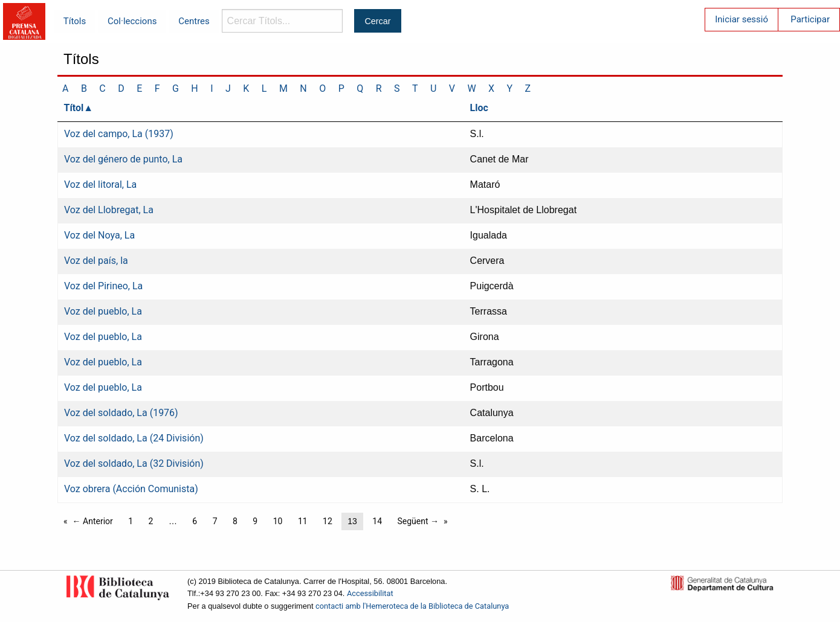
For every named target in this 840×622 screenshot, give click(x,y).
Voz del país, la (96, 261)
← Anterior (93, 521)
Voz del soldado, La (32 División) (134, 463)
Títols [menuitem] (75, 21)
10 (278, 521)
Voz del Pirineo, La (103, 286)
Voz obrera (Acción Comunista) (131, 489)
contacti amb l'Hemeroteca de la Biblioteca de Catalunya (412, 606)
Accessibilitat (370, 593)
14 (377, 521)
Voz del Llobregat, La (109, 210)
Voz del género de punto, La (123, 159)
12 (328, 521)
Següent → (418, 521)
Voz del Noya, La (99, 235)
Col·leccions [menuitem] (132, 21)
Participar (810, 19)
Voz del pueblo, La (103, 311)
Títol (74, 108)
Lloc (479, 108)
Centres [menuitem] (194, 21)
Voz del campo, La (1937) (119, 134)
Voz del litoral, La (100, 184)
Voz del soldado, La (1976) (121, 413)
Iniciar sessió (741, 19)
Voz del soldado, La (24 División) (134, 438)
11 (303, 521)
